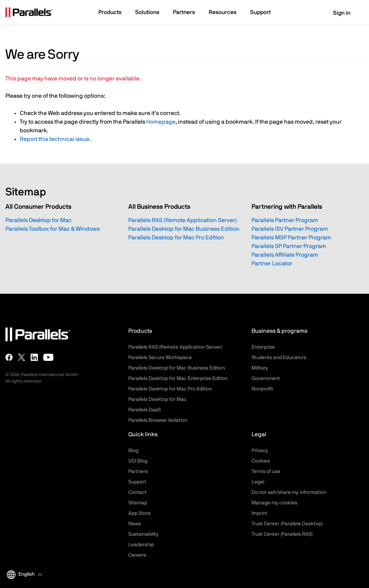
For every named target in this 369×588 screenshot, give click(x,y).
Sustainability (143, 534)
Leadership (141, 545)
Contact (137, 492)
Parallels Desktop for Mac (39, 220)
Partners (138, 472)
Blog (133, 451)
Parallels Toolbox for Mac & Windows (53, 229)
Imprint (259, 513)
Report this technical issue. (55, 139)
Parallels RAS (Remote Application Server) (183, 220)
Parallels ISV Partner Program (290, 229)
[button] (113, 13)
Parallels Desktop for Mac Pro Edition (176, 238)
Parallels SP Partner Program (289, 246)
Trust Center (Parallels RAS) (282, 534)
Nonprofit (262, 389)
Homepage (161, 122)
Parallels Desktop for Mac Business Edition (184, 229)
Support (137, 482)
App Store (139, 513)
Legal (258, 482)
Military (260, 368)
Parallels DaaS (145, 410)
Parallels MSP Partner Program (291, 238)
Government (266, 379)
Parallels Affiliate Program (285, 255)
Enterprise (263, 347)
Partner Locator (272, 264)
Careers (137, 555)
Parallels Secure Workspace (160, 358)
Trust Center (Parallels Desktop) (287, 524)
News (135, 524)
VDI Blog (138, 461)
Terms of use (266, 472)
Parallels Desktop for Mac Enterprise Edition (178, 379)
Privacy (260, 451)
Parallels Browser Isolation (158, 420)
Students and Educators (279, 358)
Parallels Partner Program (285, 220)
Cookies (261, 461)
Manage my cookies (274, 503)
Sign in (337, 13)
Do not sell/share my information (289, 492)
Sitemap (138, 503)
